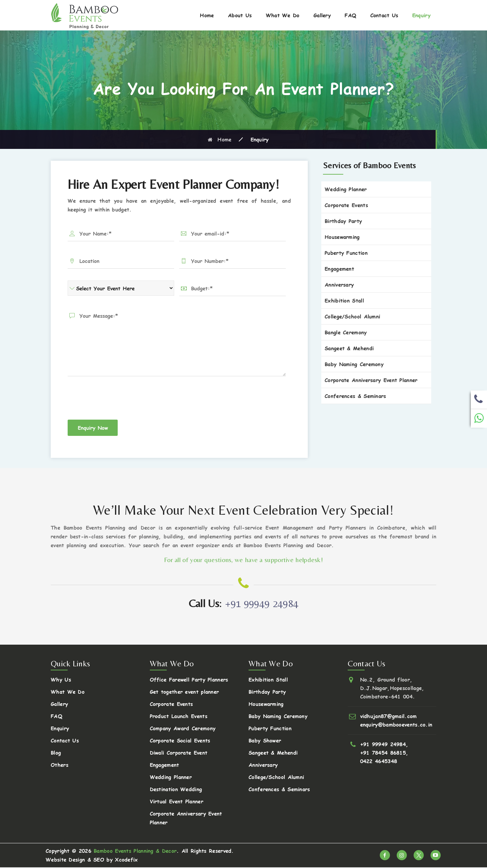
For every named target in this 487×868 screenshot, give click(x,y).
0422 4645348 (379, 762)
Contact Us (384, 15)
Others (60, 765)
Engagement (339, 269)
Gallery (322, 15)
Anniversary (339, 284)
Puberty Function (346, 253)
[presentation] (119, 400)
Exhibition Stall (344, 300)
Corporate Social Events (180, 741)
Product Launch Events (179, 717)
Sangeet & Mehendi (349, 348)
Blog (56, 753)
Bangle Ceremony (346, 332)
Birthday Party (343, 221)
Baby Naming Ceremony (354, 364)
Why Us (61, 680)
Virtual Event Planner (177, 802)
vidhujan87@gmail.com (389, 717)
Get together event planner (184, 692)
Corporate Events (346, 205)
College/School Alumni (352, 316)
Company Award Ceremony (183, 729)
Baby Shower (265, 741)
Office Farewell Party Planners (189, 680)
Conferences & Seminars (355, 396)
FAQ (350, 15)
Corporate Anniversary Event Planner (371, 380)
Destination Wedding (176, 790)
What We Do (283, 15)
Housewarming (342, 237)
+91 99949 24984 (262, 604)
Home (207, 15)
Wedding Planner (346, 189)
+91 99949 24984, (384, 745)
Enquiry (421, 15)
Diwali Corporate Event (179, 753)
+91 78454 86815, (384, 753)
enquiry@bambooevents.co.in (396, 725)
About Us (240, 15)
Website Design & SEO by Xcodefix (92, 860)
